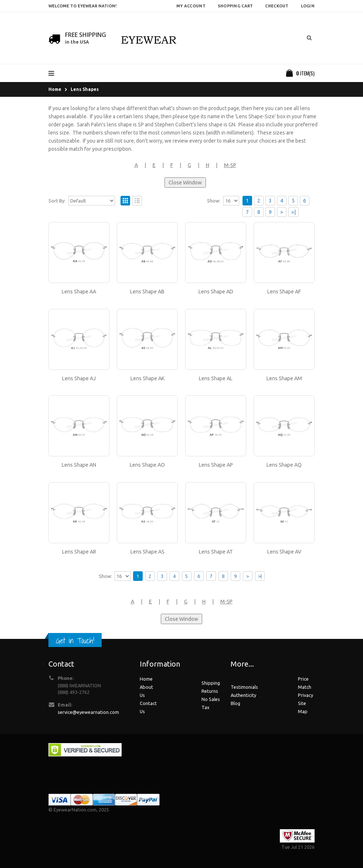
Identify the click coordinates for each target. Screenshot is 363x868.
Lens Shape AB (147, 292)
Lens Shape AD (216, 292)
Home (55, 89)
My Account (191, 6)
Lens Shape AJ (79, 378)
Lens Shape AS (147, 552)
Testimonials (244, 687)
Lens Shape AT (216, 552)
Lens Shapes (85, 89)
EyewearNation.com (75, 810)
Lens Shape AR (79, 552)
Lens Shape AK (147, 378)
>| (294, 212)
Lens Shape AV (284, 552)
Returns (210, 691)
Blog (235, 703)
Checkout (277, 6)
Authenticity (243, 695)
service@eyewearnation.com (88, 712)
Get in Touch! (75, 641)
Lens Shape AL (216, 378)
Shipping (211, 683)
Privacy (306, 695)
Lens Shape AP (216, 465)
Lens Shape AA (79, 292)
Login (308, 6)
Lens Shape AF (284, 292)
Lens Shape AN (79, 465)
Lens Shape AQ (284, 465)
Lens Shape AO (147, 465)
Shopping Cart (235, 6)
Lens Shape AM (284, 378)
